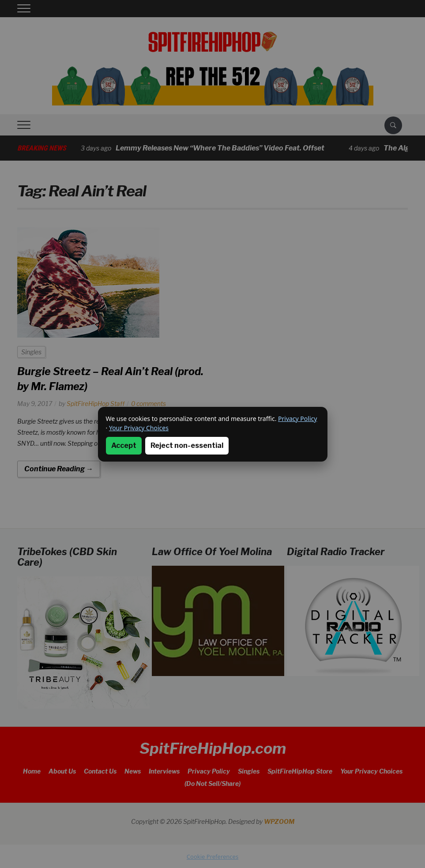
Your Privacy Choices (139, 428)
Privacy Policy (297, 419)
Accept (124, 445)
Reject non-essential (187, 445)
